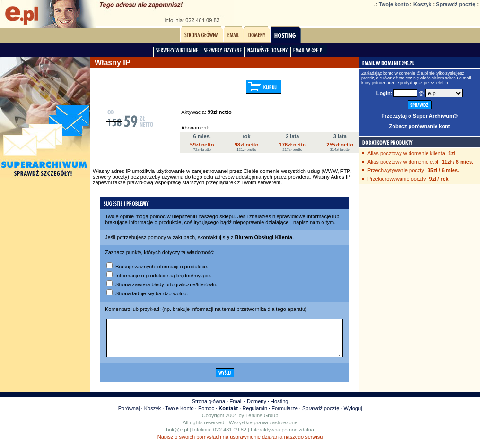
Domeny (257, 408)
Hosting (279, 408)
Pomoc (206, 415)
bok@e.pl (177, 437)
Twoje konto (394, 4)
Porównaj (129, 415)
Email (236, 408)
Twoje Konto (179, 415)
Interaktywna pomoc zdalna (282, 437)
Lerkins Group (262, 422)
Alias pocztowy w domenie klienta (406, 153)
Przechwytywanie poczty (396, 170)
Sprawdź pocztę (456, 4)
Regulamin (255, 415)
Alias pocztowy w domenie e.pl (403, 162)
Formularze (285, 415)
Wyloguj (353, 415)
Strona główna (209, 408)
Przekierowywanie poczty (397, 179)
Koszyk (423, 4)
